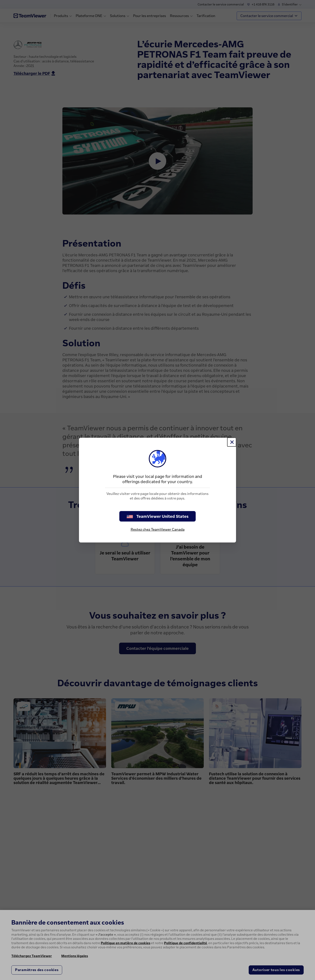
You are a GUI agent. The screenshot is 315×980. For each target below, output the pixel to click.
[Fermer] (232, 442)
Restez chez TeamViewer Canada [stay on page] (158, 529)
